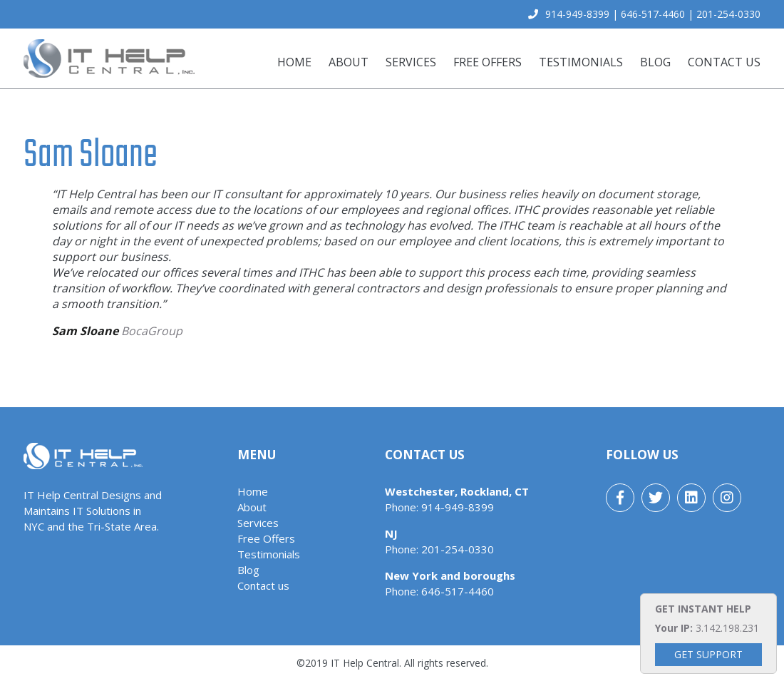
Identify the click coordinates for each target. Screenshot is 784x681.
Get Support (708, 654)
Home (294, 62)
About (349, 62)
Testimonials (581, 62)
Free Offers (488, 62)
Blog (655, 62)
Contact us (724, 62)
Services (411, 62)
